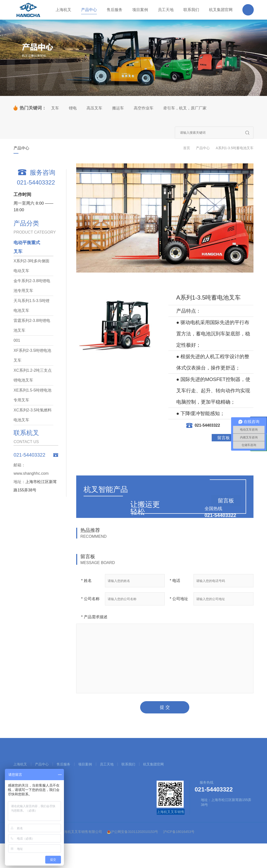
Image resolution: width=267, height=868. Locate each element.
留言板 (223, 438)
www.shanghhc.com (31, 473)
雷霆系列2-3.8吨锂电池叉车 (32, 325)
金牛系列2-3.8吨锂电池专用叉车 (32, 286)
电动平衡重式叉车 (27, 247)
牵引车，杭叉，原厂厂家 (185, 108)
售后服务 (63, 764)
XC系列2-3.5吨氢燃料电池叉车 (33, 415)
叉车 (55, 108)
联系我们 (128, 764)
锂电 (73, 108)
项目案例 (85, 764)
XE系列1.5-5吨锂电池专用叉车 (32, 395)
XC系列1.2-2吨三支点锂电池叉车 (33, 375)
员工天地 (107, 764)
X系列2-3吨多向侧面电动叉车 (31, 266)
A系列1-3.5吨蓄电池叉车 (234, 148)
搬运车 (118, 108)
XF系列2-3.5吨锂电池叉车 (32, 355)
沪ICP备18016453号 (179, 832)
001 (17, 340)
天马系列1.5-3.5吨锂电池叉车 (31, 306)
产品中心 (203, 148)
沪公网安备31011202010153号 (133, 832)
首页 (187, 148)
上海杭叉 (20, 764)
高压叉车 (94, 108)
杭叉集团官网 (153, 764)
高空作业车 (144, 108)
